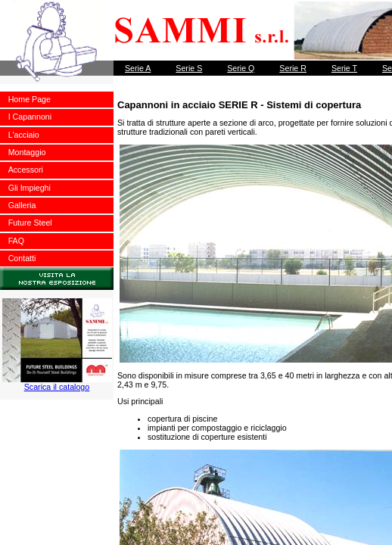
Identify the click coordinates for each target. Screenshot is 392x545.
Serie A (138, 68)
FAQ (16, 241)
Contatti (22, 258)
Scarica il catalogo (57, 383)
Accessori (26, 170)
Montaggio (27, 152)
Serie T (344, 68)
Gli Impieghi (30, 188)
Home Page (30, 99)
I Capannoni (30, 117)
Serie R (293, 68)
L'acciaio (24, 135)
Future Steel (30, 223)
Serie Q (241, 68)
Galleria (22, 205)
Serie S (189, 68)
